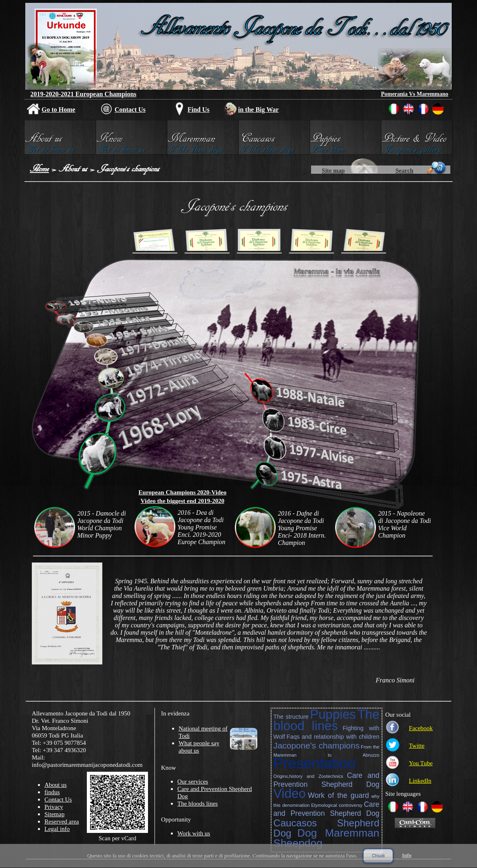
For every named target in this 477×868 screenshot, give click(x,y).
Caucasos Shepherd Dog (327, 828)
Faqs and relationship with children (333, 737)
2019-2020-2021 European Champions (83, 94)
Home (39, 168)
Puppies (333, 714)
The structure (291, 717)
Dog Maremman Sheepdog (327, 838)
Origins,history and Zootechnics (308, 776)
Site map (333, 170)
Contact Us (130, 110)
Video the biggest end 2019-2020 (182, 501)
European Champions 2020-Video (183, 492)
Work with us (194, 833)
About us (73, 168)
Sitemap (54, 814)
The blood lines (327, 720)
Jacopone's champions (317, 745)
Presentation (315, 763)
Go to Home (59, 110)
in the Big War (258, 110)
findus (52, 792)
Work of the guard (338, 795)
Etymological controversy (337, 805)
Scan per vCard (117, 838)
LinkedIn (420, 781)
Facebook (421, 728)
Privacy (54, 807)
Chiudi (378, 856)
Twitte (417, 746)
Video (290, 794)
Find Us (199, 110)
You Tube (421, 763)
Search (404, 170)
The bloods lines (198, 804)
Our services (193, 782)
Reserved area (62, 821)
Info (407, 855)
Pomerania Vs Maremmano (414, 94)
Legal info (57, 829)
